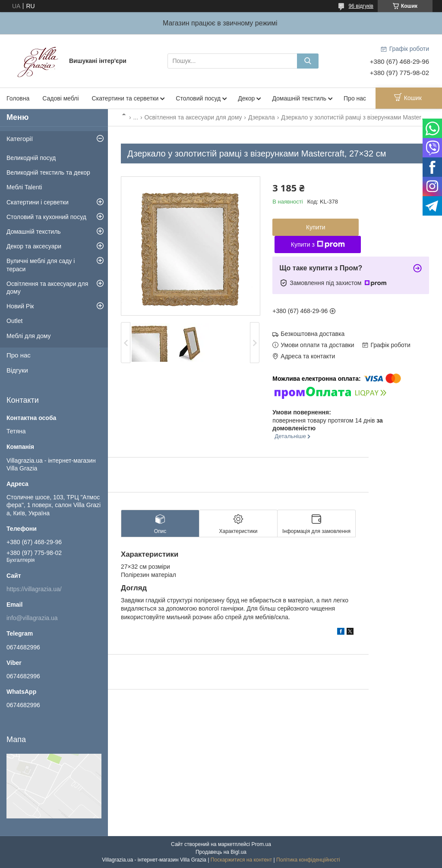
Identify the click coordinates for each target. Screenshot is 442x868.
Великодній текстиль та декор (48, 172)
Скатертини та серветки (125, 98)
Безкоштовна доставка (313, 334)
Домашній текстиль (299, 98)
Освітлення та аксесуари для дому (193, 117)
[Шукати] (308, 61)
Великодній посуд (31, 158)
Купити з (318, 244)
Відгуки (17, 370)
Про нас (355, 98)
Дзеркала (262, 117)
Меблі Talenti (24, 187)
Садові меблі (60, 98)
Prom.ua (261, 844)
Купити (316, 227)
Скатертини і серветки (38, 202)
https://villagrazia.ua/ (34, 589)
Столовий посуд (198, 98)
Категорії (20, 139)
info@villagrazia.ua (32, 618)
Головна (18, 98)
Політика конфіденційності (308, 860)
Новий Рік (20, 306)
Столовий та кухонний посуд (46, 217)
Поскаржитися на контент (241, 860)
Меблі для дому (29, 336)
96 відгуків (361, 6)
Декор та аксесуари (34, 246)
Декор (246, 98)
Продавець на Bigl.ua (221, 852)
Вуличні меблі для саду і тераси (41, 265)
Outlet (14, 321)
